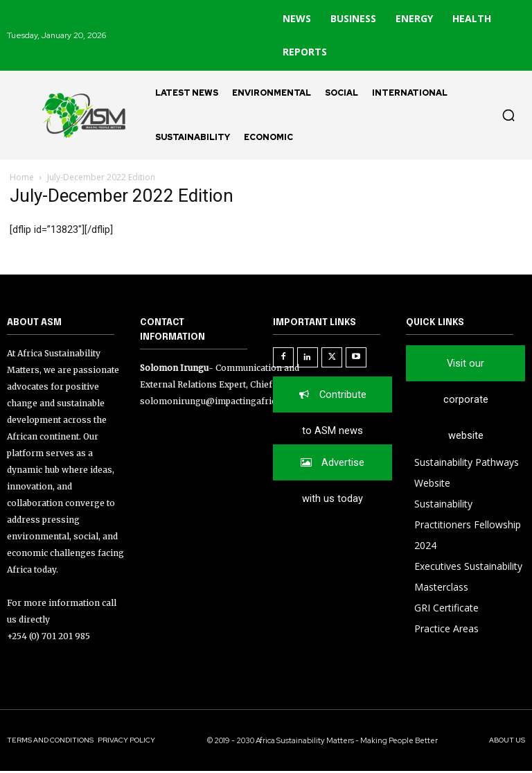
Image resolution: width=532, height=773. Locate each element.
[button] (508, 115)
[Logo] (78, 115)
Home (22, 177)
